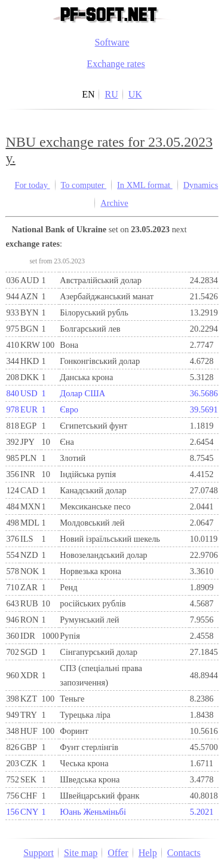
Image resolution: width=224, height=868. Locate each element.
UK (135, 94)
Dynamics (201, 185)
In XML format (145, 185)
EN (88, 94)
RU (111, 94)
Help (148, 853)
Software (112, 42)
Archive (114, 203)
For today (32, 185)
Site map (81, 853)
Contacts (184, 853)
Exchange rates (116, 64)
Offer (118, 853)
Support (39, 853)
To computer (84, 185)
